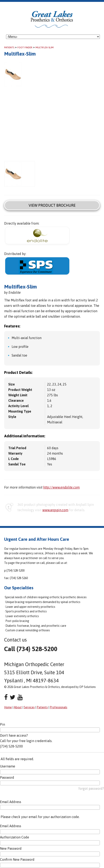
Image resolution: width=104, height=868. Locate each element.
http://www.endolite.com (61, 487)
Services (29, 707)
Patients (9, 47)
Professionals (59, 707)
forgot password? (91, 788)
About (18, 707)
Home (8, 707)
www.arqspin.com (55, 510)
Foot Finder (25, 47)
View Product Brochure (52, 205)
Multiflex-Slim (45, 47)
